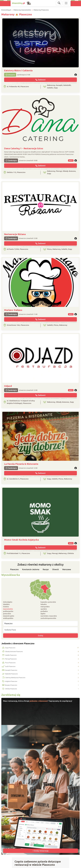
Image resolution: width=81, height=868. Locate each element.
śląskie (43, 614)
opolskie (44, 609)
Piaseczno (14, 569)
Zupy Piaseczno (8, 648)
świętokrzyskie (9, 616)
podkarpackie (8, 611)
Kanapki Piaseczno (9, 670)
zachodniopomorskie (48, 618)
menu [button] (71, 160)
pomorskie (7, 614)
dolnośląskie (8, 602)
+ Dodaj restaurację (40, 851)
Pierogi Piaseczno (9, 659)
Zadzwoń (40, 80)
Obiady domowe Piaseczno (12, 652)
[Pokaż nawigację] (66, 3)
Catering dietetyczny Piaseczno (13, 678)
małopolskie (45, 607)
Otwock (55, 569)
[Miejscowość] (40, 623)
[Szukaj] (59, 3)
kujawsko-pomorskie (48, 602)
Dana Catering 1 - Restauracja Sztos (24, 148)
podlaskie (44, 611)
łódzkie (6, 607)
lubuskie (44, 604)
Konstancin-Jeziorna (31, 569)
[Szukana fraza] (40, 630)
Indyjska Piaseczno (9, 681)
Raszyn (46, 569)
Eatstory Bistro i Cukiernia (18, 70)
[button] (76, 75)
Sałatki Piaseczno (9, 655)
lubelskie (6, 604)
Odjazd (8, 386)
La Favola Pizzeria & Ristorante (21, 464)
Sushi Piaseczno (8, 666)
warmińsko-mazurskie (49, 616)
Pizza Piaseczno (8, 663)
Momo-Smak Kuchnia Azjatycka (21, 540)
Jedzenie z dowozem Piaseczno (18, 643)
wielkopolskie (8, 618)
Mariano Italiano (13, 310)
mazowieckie (8, 609)
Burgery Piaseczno (9, 685)
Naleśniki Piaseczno (10, 674)
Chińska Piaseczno (9, 689)
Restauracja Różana (15, 234)
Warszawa (67, 569)
